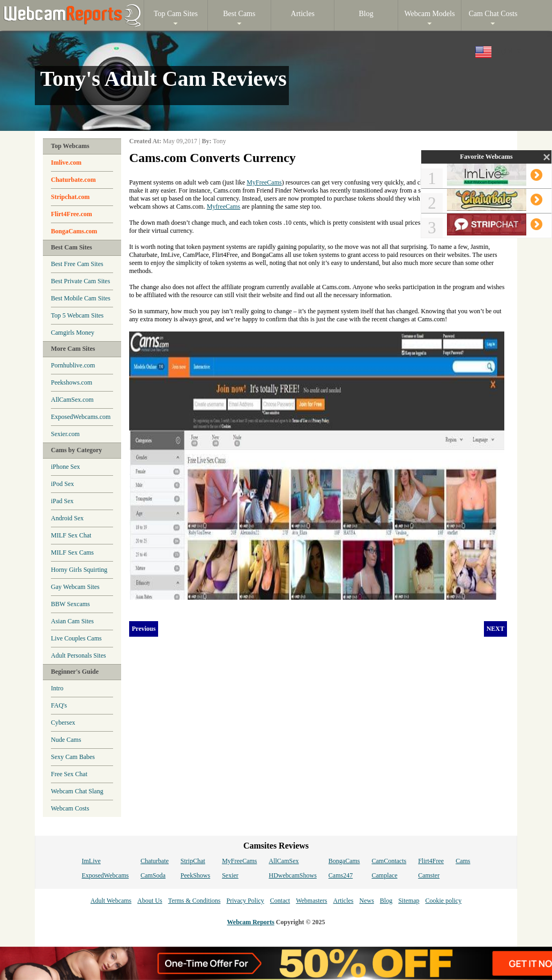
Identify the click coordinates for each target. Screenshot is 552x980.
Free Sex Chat (69, 774)
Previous (144, 629)
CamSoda (153, 875)
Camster (429, 875)
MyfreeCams (224, 207)
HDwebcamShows (293, 875)
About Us (150, 901)
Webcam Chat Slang (77, 791)
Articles (343, 901)
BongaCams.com (74, 231)
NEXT (495, 629)
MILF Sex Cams (72, 552)
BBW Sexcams (70, 604)
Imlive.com (66, 163)
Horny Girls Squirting (79, 570)
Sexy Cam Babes (73, 757)
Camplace (385, 875)
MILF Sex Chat (71, 535)
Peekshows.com (72, 382)
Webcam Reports (251, 922)
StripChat (193, 861)
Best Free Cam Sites (77, 264)
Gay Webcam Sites (75, 587)
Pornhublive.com (73, 365)
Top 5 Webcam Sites (77, 315)
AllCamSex (284, 861)
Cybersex (63, 723)
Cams (463, 861)
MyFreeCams (264, 182)
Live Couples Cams (76, 638)
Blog (386, 901)
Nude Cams (66, 740)
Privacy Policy (245, 901)
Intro (57, 688)
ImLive (91, 861)
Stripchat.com (70, 197)
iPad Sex (62, 501)
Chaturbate (155, 861)
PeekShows (195, 875)
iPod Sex (62, 484)
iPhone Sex (65, 467)
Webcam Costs (70, 808)
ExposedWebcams (105, 875)
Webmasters (311, 901)
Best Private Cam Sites (80, 281)
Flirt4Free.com (72, 214)
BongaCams (344, 861)
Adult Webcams (111, 901)
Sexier (230, 875)
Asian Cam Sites (72, 621)
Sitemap (409, 901)
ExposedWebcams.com (81, 417)
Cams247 (341, 875)
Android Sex (67, 518)
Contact (280, 901)
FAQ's (59, 705)
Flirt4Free (431, 861)
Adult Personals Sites (79, 655)
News (366, 901)
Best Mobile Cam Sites (81, 298)
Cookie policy (443, 901)
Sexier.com (65, 434)
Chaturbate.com (73, 180)
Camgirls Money (73, 333)
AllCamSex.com (72, 400)
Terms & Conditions (195, 901)
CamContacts (389, 861)
